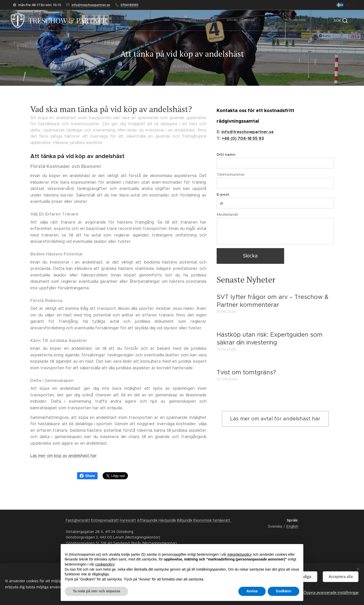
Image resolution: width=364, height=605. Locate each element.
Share (87, 476)
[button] (341, 20)
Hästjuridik (167, 520)
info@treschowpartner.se (91, 5)
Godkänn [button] (283, 591)
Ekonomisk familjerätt (212, 520)
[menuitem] (214, 20)
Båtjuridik (185, 520)
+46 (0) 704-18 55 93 (243, 138)
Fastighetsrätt (78, 520)
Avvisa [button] (252, 591)
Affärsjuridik (147, 520)
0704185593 (129, 5)
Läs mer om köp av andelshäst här (64, 456)
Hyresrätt (128, 520)
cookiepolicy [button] (105, 564)
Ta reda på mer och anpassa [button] (96, 591)
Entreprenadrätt (105, 520)
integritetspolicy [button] (240, 554)
